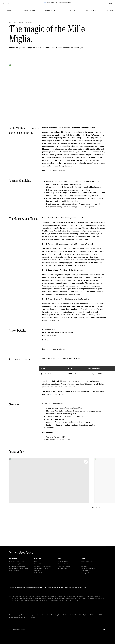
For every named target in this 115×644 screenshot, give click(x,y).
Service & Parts (39, 564)
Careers (83, 564)
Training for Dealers (87, 573)
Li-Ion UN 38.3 (85, 571)
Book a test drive (14, 571)
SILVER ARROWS (63, 562)
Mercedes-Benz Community (66, 564)
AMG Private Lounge (64, 566)
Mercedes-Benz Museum (17, 562)
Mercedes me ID (62, 568)
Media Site (84, 566)
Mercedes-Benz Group (88, 562)
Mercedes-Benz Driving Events (19, 568)
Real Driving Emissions (88, 568)
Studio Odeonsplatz (15, 564)
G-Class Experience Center (17, 566)
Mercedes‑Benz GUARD (41, 568)
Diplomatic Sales (39, 573)
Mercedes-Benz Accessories (43, 566)
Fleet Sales (37, 571)
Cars (36, 562)
